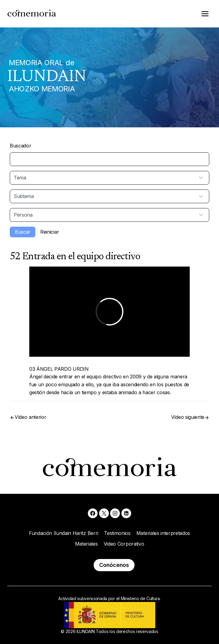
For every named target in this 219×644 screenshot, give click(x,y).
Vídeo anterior (31, 417)
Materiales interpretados (163, 533)
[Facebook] (93, 513)
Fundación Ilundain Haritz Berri (64, 533)
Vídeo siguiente (188, 417)
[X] (104, 513)
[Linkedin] (126, 513)
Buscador (20, 146)
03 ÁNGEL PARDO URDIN (59, 369)
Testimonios (117, 533)
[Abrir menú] (205, 14)
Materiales (86, 544)
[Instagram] (115, 513)
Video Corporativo (124, 544)
